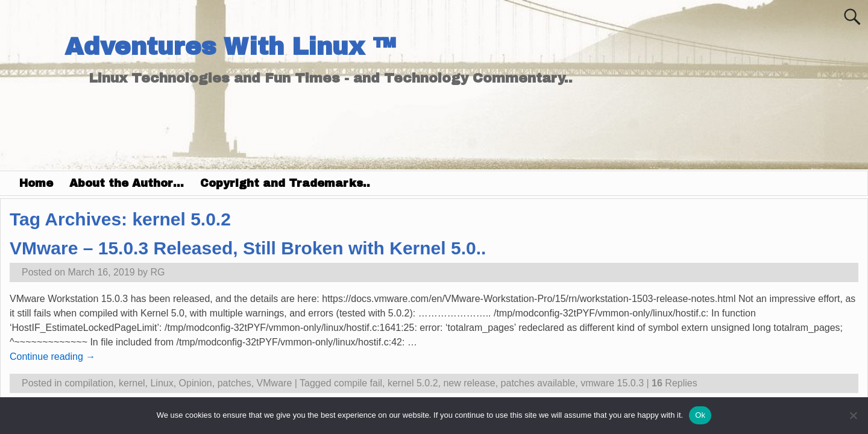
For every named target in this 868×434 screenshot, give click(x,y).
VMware (275, 383)
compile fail (358, 383)
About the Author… (127, 183)
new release (469, 383)
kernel (132, 383)
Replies (675, 383)
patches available (538, 383)
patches (234, 383)
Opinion (196, 383)
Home (36, 183)
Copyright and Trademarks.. (285, 183)
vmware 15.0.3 (612, 383)
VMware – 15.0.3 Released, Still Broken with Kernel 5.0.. (248, 248)
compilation (89, 383)
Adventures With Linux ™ (230, 47)
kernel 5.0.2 (413, 383)
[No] (853, 415)
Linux (162, 383)
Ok (700, 415)
